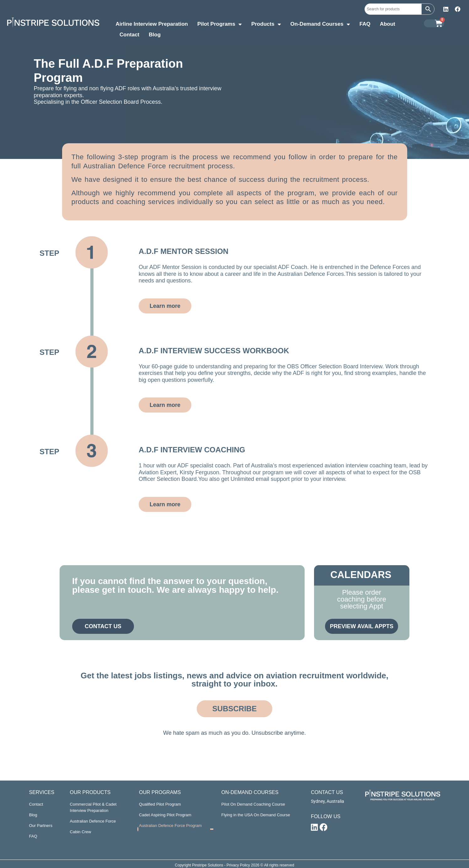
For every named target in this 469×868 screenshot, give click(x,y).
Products (266, 25)
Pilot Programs (220, 25)
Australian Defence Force (93, 821)
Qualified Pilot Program (160, 804)
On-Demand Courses (320, 25)
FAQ (365, 24)
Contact (129, 35)
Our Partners (41, 826)
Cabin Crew (81, 832)
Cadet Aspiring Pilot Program (165, 815)
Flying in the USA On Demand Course (256, 815)
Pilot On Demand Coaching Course (253, 804)
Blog (155, 35)
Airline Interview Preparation (152, 24)
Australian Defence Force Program (170, 826)
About (388, 24)
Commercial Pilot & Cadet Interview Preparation (93, 807)
